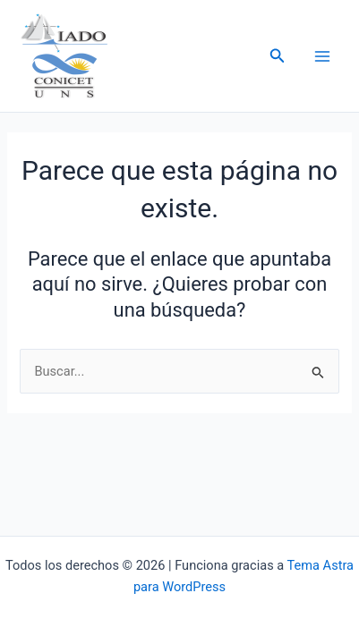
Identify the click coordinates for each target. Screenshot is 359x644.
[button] (278, 56)
